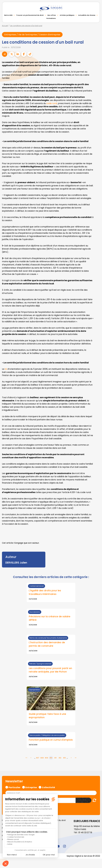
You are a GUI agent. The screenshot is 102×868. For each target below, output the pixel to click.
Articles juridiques (67, 15)
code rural (52, 103)
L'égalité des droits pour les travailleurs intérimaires (45, 592)
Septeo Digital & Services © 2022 (83, 856)
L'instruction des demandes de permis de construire (47, 644)
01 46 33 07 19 (85, 832)
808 (42, 758)
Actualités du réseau (87, 15)
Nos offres (52, 15)
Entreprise (31, 787)
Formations (51, 18)
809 (47, 758)
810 (51, 758)
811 (55, 758)
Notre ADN (8, 15)
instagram (64, 846)
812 (60, 758)
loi (6, 369)
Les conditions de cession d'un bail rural (26, 26)
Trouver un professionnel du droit (30, 15)
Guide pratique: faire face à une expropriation (47, 716)
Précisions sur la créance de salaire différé (50, 618)
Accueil (5, 26)
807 (38, 758)
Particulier (14, 787)
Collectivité (48, 787)
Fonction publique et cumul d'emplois (51, 740)
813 (64, 758)
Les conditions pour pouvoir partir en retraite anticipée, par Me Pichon (50, 670)
